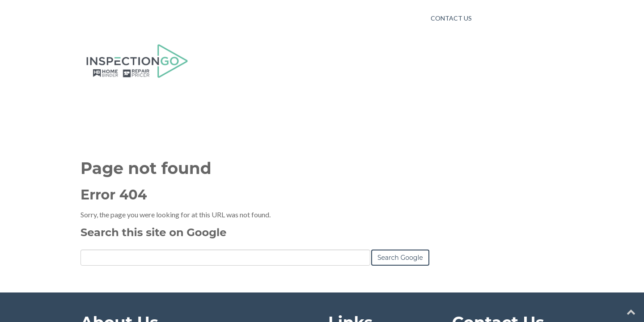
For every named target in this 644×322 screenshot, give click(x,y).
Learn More (98, 256)
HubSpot (178, 294)
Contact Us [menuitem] (451, 18)
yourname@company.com (503, 215)
